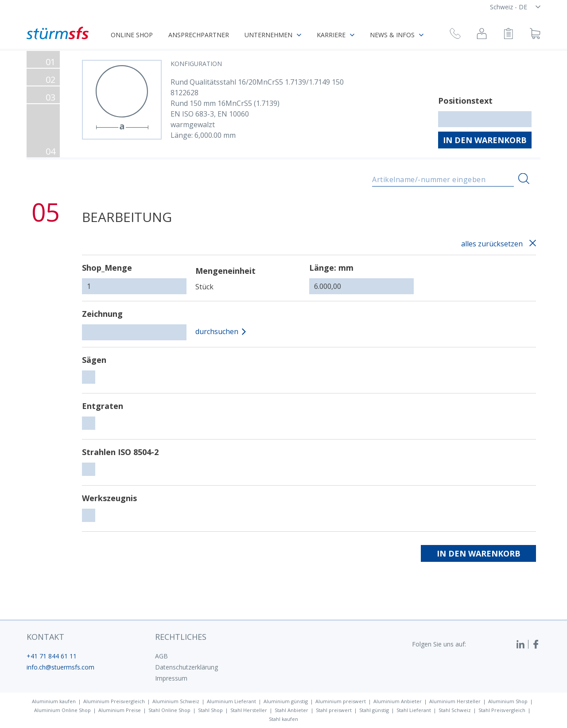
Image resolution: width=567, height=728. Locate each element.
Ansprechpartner (199, 35)
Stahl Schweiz (455, 710)
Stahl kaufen (283, 719)
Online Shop (132, 35)
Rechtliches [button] (181, 637)
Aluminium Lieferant (231, 701)
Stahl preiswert (334, 710)
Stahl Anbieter (291, 710)
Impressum (171, 678)
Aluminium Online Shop (62, 710)
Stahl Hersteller (249, 710)
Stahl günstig (374, 710)
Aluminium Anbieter (398, 701)
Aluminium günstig (286, 701)
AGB (161, 656)
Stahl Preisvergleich (502, 710)
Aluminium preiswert (341, 701)
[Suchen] (524, 179)
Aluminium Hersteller (455, 701)
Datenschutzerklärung (186, 667)
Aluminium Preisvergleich (114, 701)
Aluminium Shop (508, 701)
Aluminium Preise (120, 710)
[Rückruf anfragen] (455, 35)
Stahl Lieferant (414, 710)
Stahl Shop (210, 710)
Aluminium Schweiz (176, 701)
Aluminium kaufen (54, 701)
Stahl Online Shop (169, 710)
